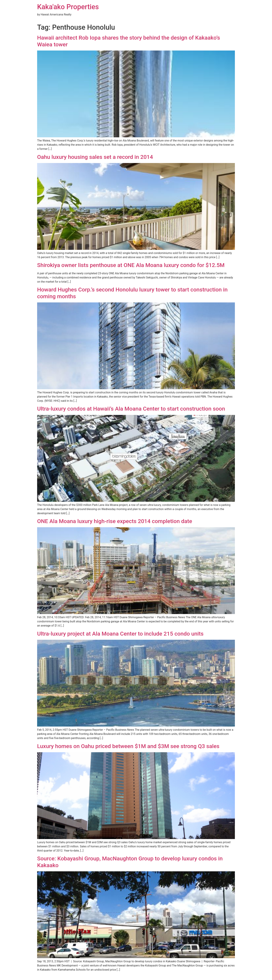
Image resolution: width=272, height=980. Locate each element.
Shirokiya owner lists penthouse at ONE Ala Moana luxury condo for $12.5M (131, 265)
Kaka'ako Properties (68, 7)
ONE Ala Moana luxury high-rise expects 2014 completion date (115, 521)
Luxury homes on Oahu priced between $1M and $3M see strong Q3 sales (128, 746)
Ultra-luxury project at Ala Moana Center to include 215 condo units (120, 634)
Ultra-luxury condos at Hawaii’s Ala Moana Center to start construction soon (131, 409)
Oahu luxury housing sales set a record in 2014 (95, 157)
